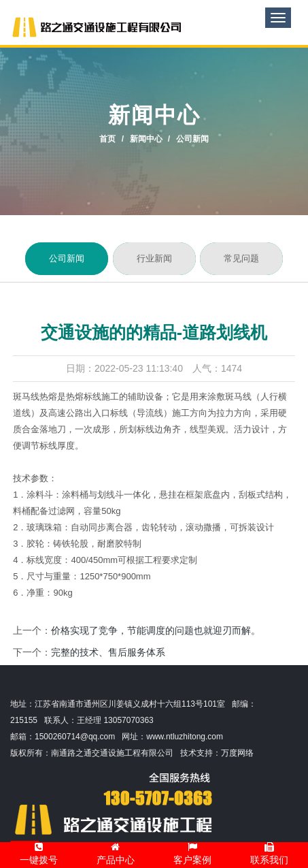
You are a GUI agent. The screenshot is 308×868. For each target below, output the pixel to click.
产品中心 (116, 854)
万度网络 (237, 753)
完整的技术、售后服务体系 (108, 652)
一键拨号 (39, 854)
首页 (107, 139)
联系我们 (269, 854)
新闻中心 (146, 139)
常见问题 (241, 259)
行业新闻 (154, 259)
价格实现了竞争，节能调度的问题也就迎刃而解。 (156, 630)
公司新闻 (67, 259)
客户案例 (192, 854)
